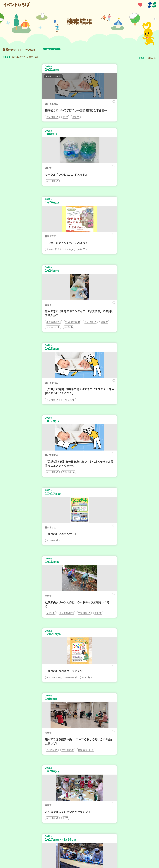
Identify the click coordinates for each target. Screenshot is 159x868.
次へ (92, 787)
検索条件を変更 (58, 49)
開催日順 (152, 58)
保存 (72, 104)
